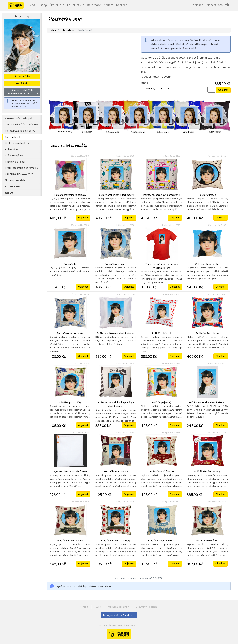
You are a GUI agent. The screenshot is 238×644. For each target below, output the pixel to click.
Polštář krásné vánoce (116, 472)
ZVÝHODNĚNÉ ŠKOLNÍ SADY (22, 125)
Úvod (31, 5)
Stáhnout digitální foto (22, 92)
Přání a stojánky (14, 156)
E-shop (42, 5)
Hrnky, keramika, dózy (17, 143)
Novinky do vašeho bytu (19, 181)
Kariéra (109, 5)
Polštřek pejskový (162, 403)
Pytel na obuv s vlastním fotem (70, 472)
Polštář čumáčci (207, 195)
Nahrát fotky (22, 84)
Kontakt (121, 5)
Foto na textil (12, 137)
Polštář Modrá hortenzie (70, 334)
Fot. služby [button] (74, 5)
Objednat (223, 90)
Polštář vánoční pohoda (70, 541)
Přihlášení (197, 5)
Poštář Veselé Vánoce (207, 541)
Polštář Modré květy (116, 264)
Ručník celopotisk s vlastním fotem (207, 403)
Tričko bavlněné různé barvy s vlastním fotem (162, 266)
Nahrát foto (215, 5)
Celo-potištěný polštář (207, 264)
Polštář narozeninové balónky (70, 195)
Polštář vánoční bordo (162, 472)
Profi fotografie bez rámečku (22, 168)
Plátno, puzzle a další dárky (20, 131)
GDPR (98, 607)
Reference (94, 5)
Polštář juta (70, 264)
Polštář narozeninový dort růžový (162, 195)
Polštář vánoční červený (207, 472)
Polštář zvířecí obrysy (207, 334)
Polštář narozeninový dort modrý (116, 195)
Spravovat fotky (22, 77)
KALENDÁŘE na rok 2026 (19, 174)
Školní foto (57, 5)
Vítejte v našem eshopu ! (18, 119)
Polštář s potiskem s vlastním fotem (116, 334)
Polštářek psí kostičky (70, 403)
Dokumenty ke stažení (147, 607)
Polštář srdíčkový (162, 334)
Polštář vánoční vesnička (162, 541)
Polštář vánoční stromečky (116, 541)
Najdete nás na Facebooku (119, 616)
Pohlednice (11, 150)
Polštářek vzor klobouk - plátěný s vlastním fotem (116, 405)
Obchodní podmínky (118, 607)
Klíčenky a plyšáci (15, 162)
